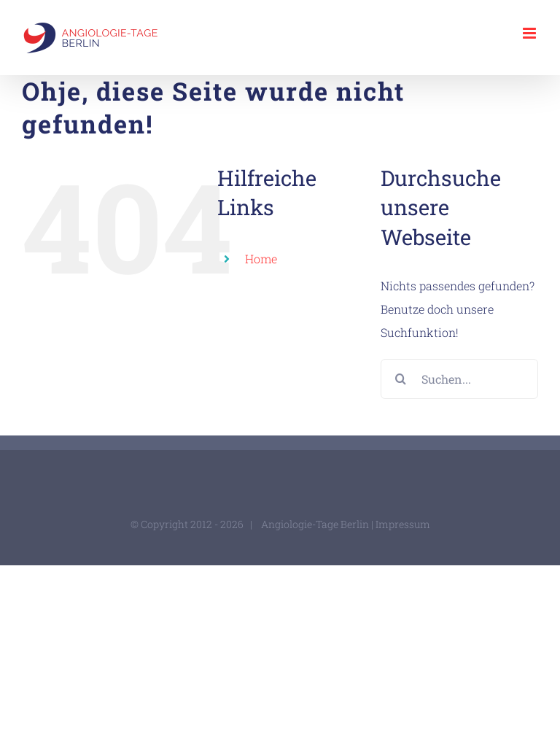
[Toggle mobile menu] (530, 33)
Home (261, 259)
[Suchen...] (459, 379)
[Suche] (401, 379)
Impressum (403, 524)
